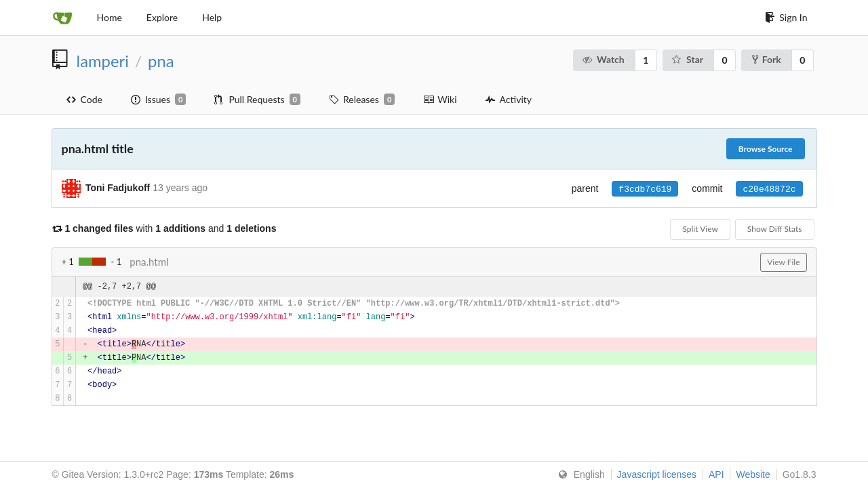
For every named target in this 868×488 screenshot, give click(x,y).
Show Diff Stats (775, 229)
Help (212, 17)
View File (783, 262)
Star (687, 59)
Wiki (440, 99)
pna (161, 61)
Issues (158, 100)
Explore (162, 17)
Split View (700, 229)
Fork (767, 59)
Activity (509, 99)
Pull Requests (257, 100)
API (716, 474)
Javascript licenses (657, 474)
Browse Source (766, 149)
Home (110, 17)
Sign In (786, 17)
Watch (603, 59)
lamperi (103, 61)
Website (753, 474)
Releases (362, 100)
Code (84, 99)
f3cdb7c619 (645, 189)
